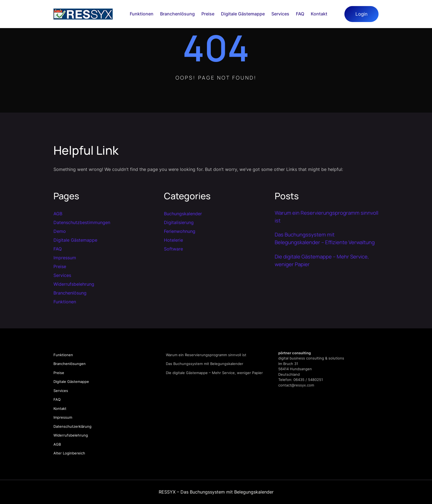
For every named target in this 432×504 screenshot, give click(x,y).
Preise (60, 266)
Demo (60, 231)
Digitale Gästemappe (75, 240)
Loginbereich (74, 453)
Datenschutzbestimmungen (82, 222)
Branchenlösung (70, 293)
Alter (58, 453)
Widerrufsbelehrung (74, 284)
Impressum (65, 258)
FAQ (58, 249)
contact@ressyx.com (296, 385)
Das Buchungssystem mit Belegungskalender (205, 364)
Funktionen (65, 302)
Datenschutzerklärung (72, 426)
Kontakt (60, 408)
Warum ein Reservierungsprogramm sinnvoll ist (326, 217)
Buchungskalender (183, 214)
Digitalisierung (179, 222)
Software (173, 249)
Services (62, 275)
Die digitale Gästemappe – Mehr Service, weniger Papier (322, 260)
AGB (58, 214)
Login (361, 14)
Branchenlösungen (70, 364)
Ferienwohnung (180, 231)
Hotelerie (173, 240)
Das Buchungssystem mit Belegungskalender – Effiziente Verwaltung (325, 238)
